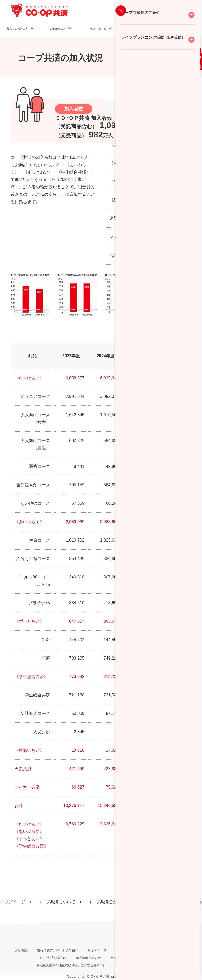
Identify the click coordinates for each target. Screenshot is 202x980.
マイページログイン (165, 10)
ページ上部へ (189, 922)
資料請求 (123, 10)
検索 (193, 16)
